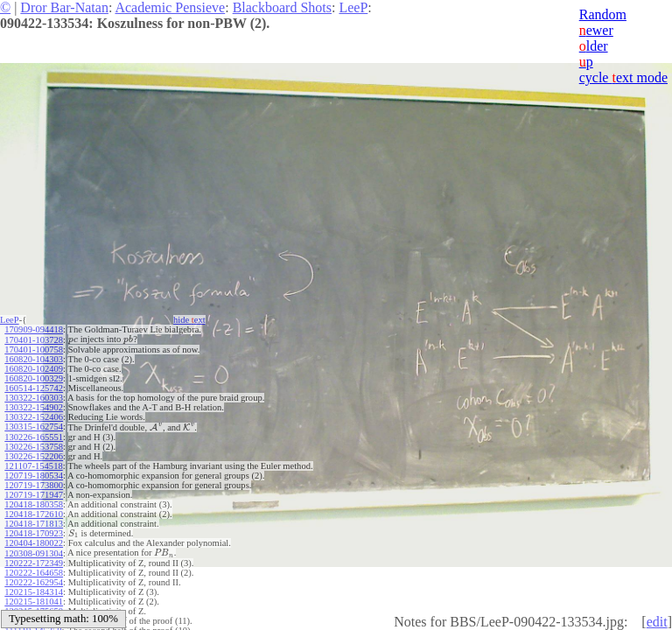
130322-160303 (34, 398)
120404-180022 (34, 543)
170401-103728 (34, 340)
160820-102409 (34, 369)
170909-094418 (34, 329)
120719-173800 (34, 485)
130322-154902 (34, 407)
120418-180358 (34, 504)
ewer (596, 30)
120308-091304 (34, 553)
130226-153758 (34, 447)
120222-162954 (34, 582)
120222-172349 (34, 563)
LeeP (353, 7)
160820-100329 (34, 378)
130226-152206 (34, 456)
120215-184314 (34, 592)
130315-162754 (34, 427)
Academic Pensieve (170, 7)
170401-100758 (34, 350)
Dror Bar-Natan (64, 7)
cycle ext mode (623, 77)
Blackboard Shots (282, 7)
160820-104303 (34, 359)
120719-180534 (34, 476)
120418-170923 (34, 533)
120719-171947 (34, 495)
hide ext (189, 320)
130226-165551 (34, 437)
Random (603, 14)
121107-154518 (33, 466)
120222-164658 (34, 573)
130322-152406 (34, 417)
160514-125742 (34, 388)
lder (594, 46)
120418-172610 (34, 514)
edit (657, 622)
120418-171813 (34, 524)
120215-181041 (34, 602)
